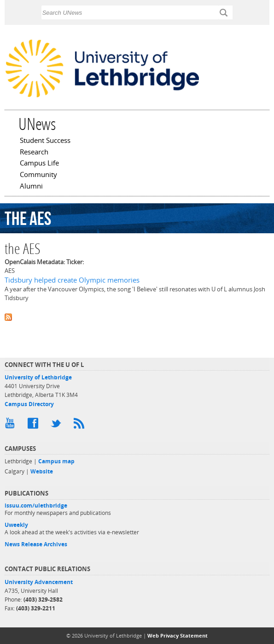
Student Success (45, 141)
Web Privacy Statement (178, 635)
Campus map (56, 461)
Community (38, 175)
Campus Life (39, 164)
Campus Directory (29, 404)
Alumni (31, 187)
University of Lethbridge (38, 377)
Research (34, 153)
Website (42, 471)
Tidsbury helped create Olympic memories (72, 280)
